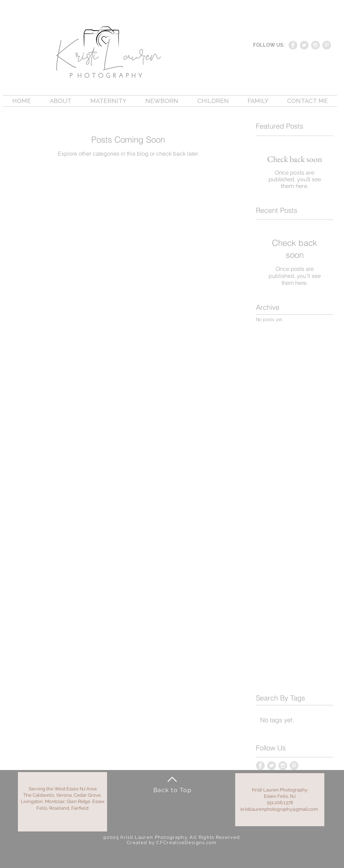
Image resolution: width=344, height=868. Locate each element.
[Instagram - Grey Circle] (315, 45)
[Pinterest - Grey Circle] (327, 45)
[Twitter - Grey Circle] (304, 45)
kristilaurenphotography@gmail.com (279, 809)
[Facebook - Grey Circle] (293, 45)
